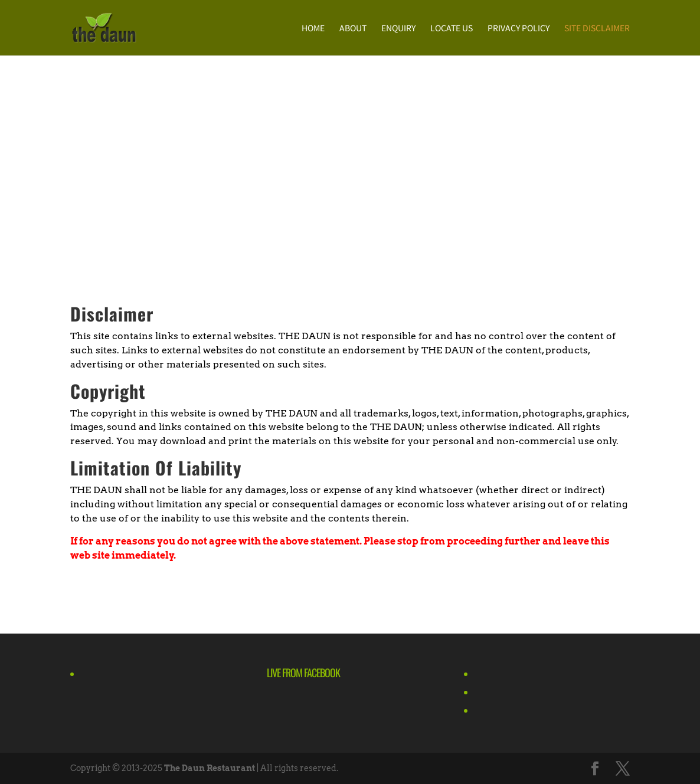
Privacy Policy (519, 29)
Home (313, 29)
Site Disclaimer (597, 29)
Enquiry (398, 29)
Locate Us (452, 29)
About (353, 29)
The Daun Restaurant (210, 768)
